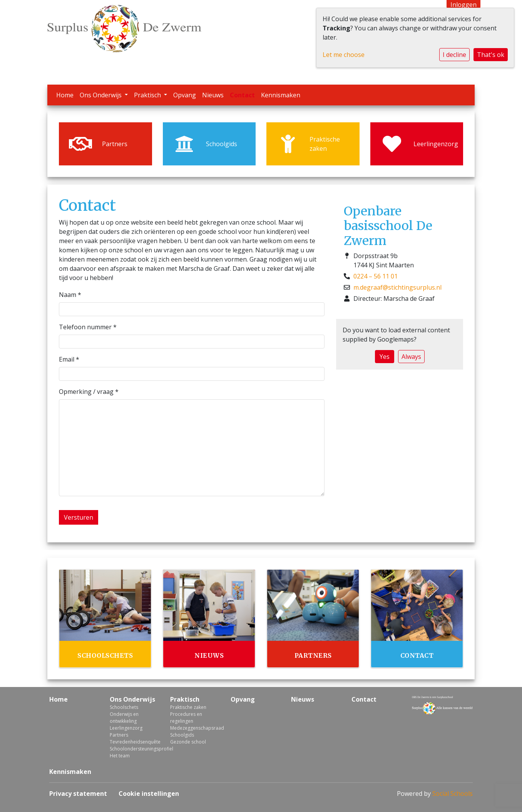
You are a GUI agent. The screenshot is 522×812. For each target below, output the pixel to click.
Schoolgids (182, 735)
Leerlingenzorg (126, 728)
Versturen (79, 517)
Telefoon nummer (88, 327)
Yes (385, 357)
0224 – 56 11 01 (376, 276)
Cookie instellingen (149, 794)
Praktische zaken (188, 707)
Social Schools (453, 794)
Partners (119, 735)
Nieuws (213, 95)
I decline (454, 55)
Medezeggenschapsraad (195, 728)
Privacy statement (78, 794)
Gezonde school (188, 742)
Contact (242, 95)
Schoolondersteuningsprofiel (134, 749)
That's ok (491, 55)
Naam (70, 295)
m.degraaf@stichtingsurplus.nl (397, 287)
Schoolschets (124, 707)
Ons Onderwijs (101, 95)
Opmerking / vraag (89, 392)
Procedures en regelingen (186, 718)
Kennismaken (281, 95)
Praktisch (148, 95)
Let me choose (344, 55)
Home (65, 95)
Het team (120, 756)
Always (411, 357)
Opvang (185, 95)
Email (69, 359)
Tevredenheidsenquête (134, 742)
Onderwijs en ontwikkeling (124, 718)
